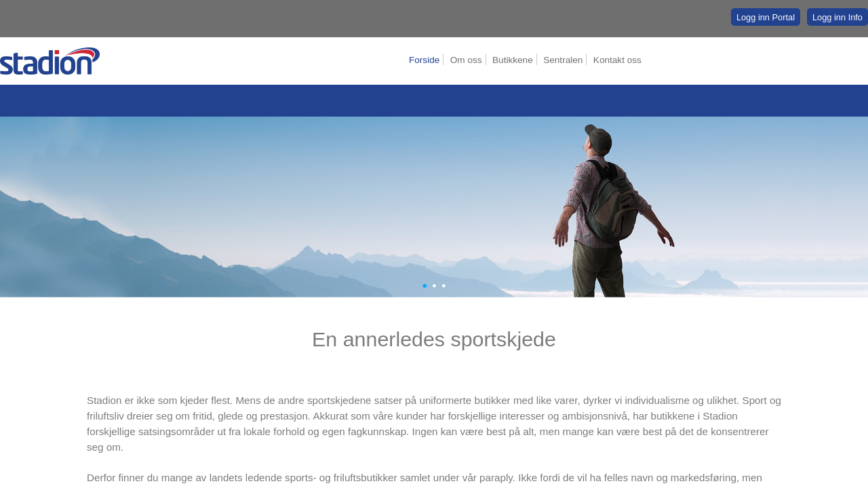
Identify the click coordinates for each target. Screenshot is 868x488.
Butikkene (513, 60)
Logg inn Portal (766, 17)
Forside (424, 60)
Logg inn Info (837, 17)
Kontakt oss (617, 60)
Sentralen (563, 60)
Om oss (466, 60)
